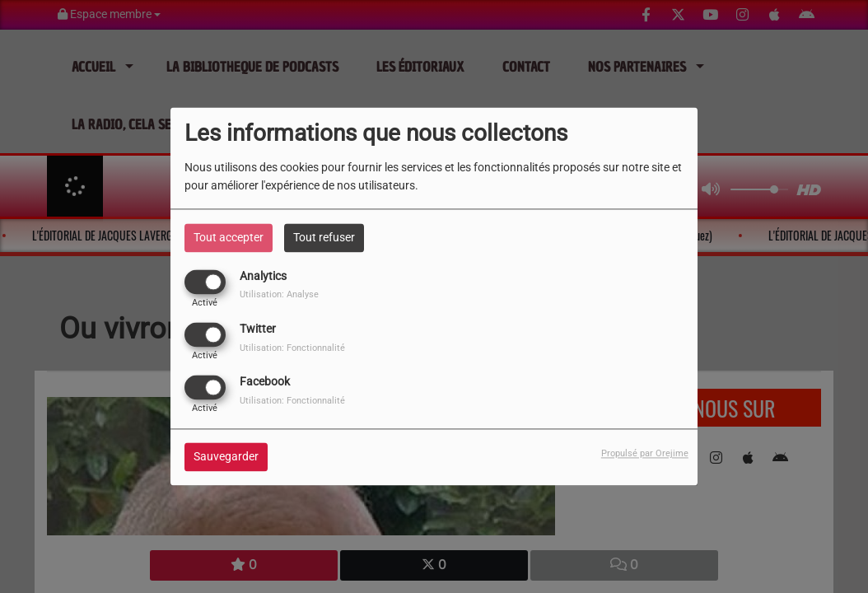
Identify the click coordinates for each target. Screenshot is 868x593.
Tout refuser (324, 237)
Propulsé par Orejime (645, 454)
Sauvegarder (226, 457)
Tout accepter (229, 237)
